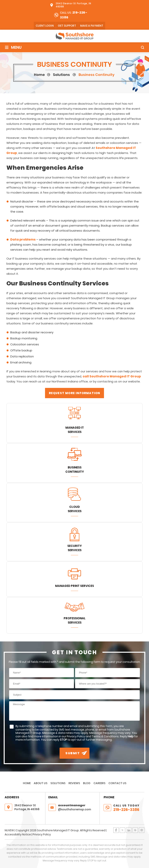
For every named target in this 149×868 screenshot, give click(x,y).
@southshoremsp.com (78, 807)
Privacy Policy (42, 834)
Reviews (74, 783)
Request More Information (75, 393)
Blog (87, 783)
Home (27, 783)
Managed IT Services (75, 430)
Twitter (122, 830)
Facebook (116, 830)
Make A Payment (92, 26)
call (86, 376)
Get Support (67, 26)
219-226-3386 (126, 810)
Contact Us (117, 783)
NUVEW (9, 830)
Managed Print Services (74, 586)
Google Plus (135, 830)
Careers (99, 783)
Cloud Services (75, 509)
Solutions (58, 783)
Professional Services (75, 620)
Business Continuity (75, 470)
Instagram (142, 830)
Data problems (23, 239)
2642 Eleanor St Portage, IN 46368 (73, 5)
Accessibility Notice (18, 834)
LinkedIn (129, 830)
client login (45, 26)
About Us (41, 783)
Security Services (74, 548)
